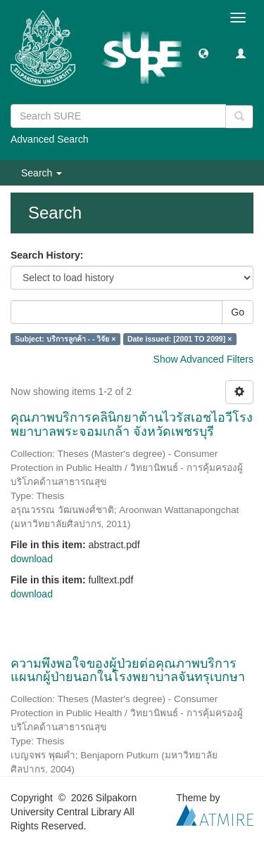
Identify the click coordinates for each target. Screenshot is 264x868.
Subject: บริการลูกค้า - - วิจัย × (65, 339)
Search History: (47, 255)
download (32, 559)
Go (238, 312)
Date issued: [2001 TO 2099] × (180, 339)
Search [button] (42, 173)
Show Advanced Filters (203, 359)
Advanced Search (50, 139)
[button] (203, 53)
